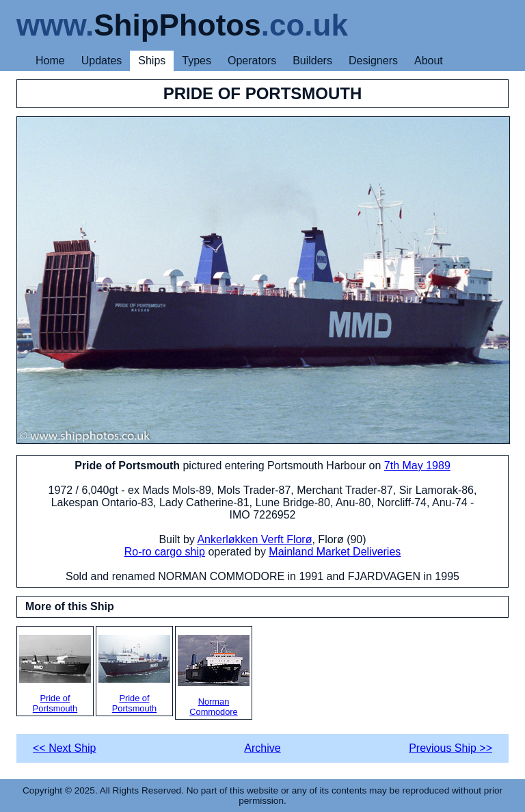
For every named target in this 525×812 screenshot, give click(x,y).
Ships (152, 61)
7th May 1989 (417, 466)
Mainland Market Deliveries (335, 552)
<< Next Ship (65, 748)
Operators (252, 61)
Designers (373, 61)
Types (197, 61)
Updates (102, 61)
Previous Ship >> (450, 748)
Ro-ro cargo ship (165, 552)
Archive (262, 748)
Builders (312, 61)
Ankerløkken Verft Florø (254, 539)
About (429, 61)
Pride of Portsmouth (55, 674)
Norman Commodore (214, 676)
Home (50, 61)
